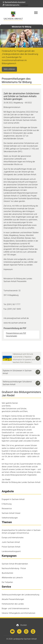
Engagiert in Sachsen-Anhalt (13, 499)
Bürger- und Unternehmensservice (15, 608)
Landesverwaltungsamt (11, 551)
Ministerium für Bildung (21, 27)
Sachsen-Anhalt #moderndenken (15, 564)
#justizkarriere (7, 573)
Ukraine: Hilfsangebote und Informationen (19, 613)
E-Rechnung (7, 504)
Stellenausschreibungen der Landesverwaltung (20, 595)
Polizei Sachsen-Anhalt (11, 547)
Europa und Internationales (13, 538)
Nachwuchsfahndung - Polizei (14, 568)
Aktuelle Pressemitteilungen (13, 599)
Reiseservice (7, 509)
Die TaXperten (7, 582)
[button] (14, 2)
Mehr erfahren (9, 69)
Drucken (21, 625)
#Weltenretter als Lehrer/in (12, 578)
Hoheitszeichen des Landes (13, 604)
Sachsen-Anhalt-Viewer (11, 513)
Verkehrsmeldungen (10, 518)
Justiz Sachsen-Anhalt (11, 542)
